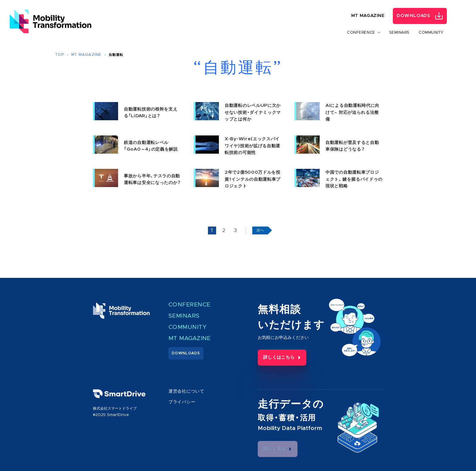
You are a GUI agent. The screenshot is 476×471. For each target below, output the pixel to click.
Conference (187, 305)
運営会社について (184, 391)
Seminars (399, 33)
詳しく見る (270, 447)
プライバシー (180, 401)
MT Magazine (368, 16)
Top (60, 55)
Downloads (414, 16)
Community (431, 33)
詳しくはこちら (273, 356)
